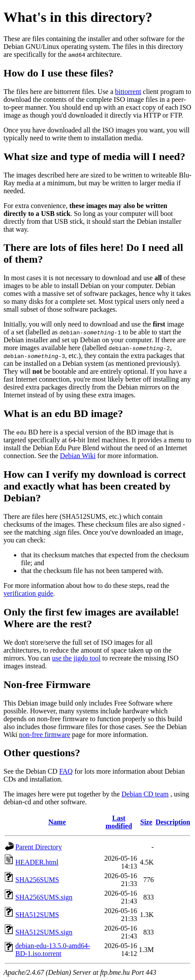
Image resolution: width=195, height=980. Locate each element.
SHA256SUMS (37, 880)
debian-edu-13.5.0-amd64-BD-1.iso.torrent (53, 950)
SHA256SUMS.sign (44, 897)
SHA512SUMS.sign (44, 932)
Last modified (119, 822)
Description (173, 822)
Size (146, 822)
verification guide (28, 593)
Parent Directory (39, 847)
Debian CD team (145, 794)
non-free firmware (44, 735)
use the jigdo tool (76, 658)
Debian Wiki (78, 456)
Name (57, 822)
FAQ (66, 771)
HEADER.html (37, 862)
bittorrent (128, 92)
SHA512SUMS (37, 915)
